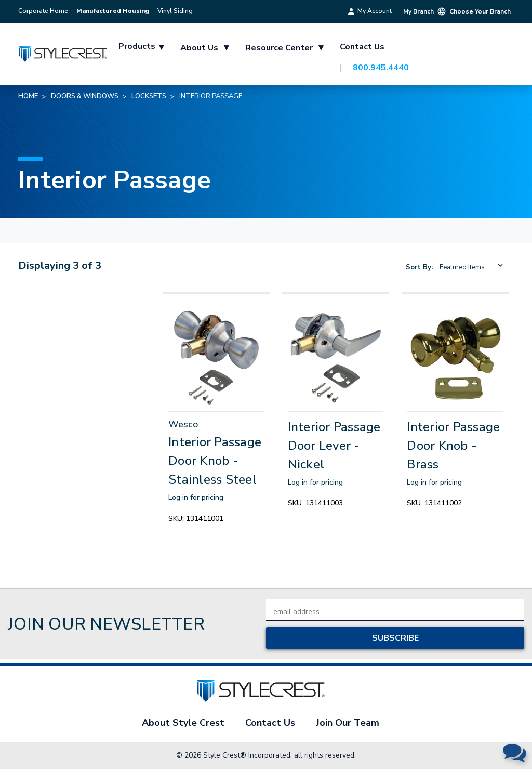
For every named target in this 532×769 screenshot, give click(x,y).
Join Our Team (348, 723)
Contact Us (363, 47)
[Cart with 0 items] (501, 57)
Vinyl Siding (175, 11)
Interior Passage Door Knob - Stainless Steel (215, 461)
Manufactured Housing (113, 11)
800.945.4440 (381, 68)
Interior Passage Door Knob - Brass (453, 446)
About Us (205, 47)
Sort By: (419, 267)
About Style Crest (183, 723)
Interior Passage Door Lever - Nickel (334, 446)
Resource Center (285, 47)
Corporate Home (43, 11)
